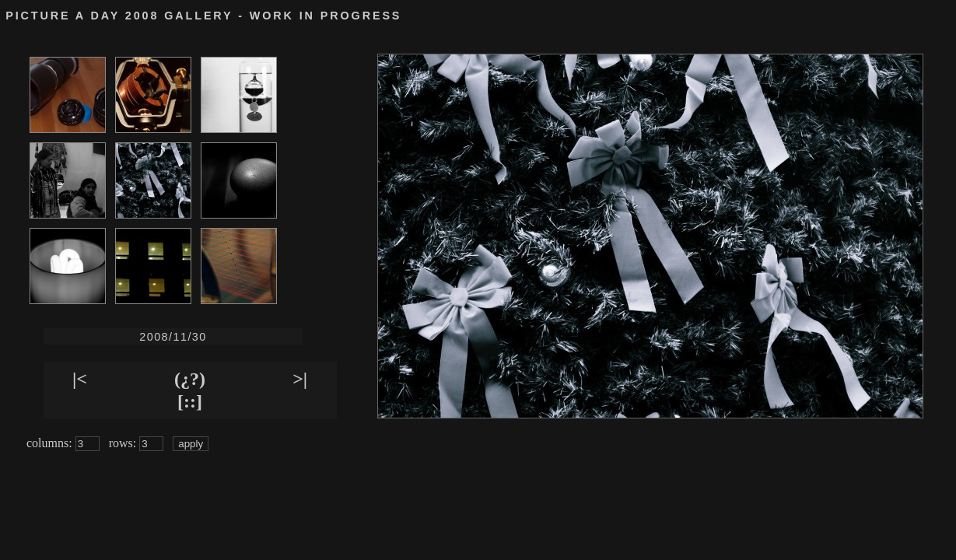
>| (300, 379)
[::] (190, 401)
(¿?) (190, 379)
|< (80, 379)
